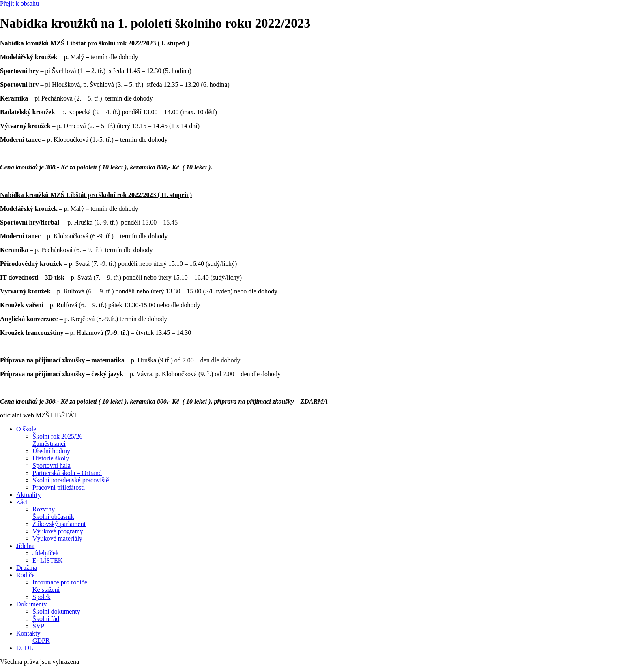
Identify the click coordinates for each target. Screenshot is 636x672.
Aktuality (28, 495)
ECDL (25, 648)
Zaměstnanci (49, 444)
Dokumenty (32, 604)
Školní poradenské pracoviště (71, 480)
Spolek (41, 597)
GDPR (41, 641)
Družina (27, 568)
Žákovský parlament (59, 524)
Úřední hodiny (51, 451)
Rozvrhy (44, 509)
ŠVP (38, 626)
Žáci (22, 502)
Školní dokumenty (56, 611)
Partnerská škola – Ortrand (67, 473)
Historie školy (51, 458)
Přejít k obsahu (19, 3)
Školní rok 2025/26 (58, 436)
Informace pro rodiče (60, 582)
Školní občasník (53, 517)
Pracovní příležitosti (59, 487)
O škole (26, 429)
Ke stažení (46, 590)
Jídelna (25, 546)
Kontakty (28, 633)
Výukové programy (58, 531)
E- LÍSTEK (47, 560)
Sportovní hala (52, 465)
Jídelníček (46, 553)
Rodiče (25, 575)
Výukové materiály (57, 538)
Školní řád (46, 619)
